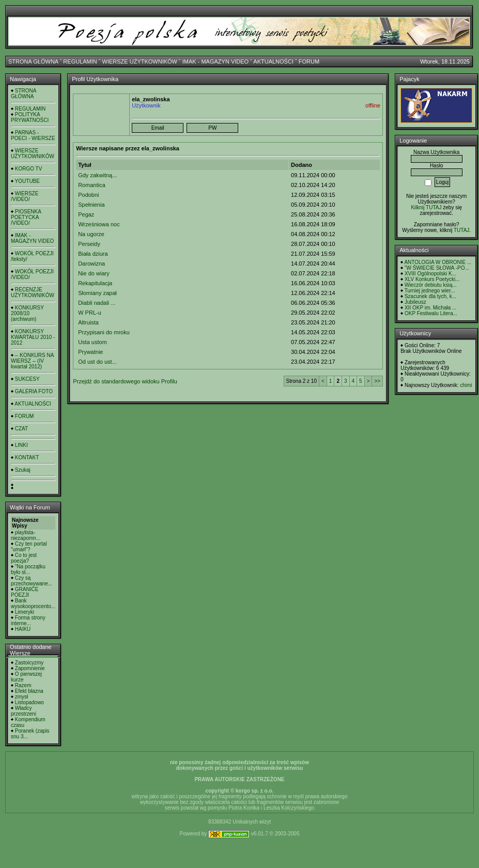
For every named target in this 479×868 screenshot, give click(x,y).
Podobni (88, 195)
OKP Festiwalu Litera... (431, 313)
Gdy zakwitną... (97, 175)
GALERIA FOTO (34, 391)
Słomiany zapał (97, 293)
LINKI (21, 445)
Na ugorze (91, 234)
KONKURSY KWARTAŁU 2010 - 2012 (33, 337)
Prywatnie (90, 352)
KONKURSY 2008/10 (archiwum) (27, 313)
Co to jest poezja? (24, 558)
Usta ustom (92, 342)
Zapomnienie (30, 668)
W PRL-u (90, 313)
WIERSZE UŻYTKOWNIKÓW (140, 61)
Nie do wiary (94, 273)
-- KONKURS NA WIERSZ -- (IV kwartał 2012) (32, 361)
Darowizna (91, 263)
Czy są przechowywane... (32, 581)
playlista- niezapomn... (26, 535)
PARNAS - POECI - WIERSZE (33, 135)
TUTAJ (461, 230)
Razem (23, 685)
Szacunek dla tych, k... (430, 296)
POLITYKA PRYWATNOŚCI (30, 117)
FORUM (309, 61)
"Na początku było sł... (28, 569)
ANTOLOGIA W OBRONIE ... (438, 262)
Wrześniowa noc (99, 224)
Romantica (92, 185)
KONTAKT (27, 458)
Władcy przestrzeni (24, 711)
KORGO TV (29, 169)
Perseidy (89, 244)
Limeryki (25, 612)
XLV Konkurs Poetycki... (432, 279)
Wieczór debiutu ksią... (431, 285)
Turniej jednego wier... (430, 291)
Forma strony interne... (28, 621)
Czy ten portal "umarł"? (29, 547)
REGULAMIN (80, 61)
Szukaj (23, 470)
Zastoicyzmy (29, 663)
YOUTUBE (27, 181)
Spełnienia (91, 205)
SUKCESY (27, 379)
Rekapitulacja (95, 283)
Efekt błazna (29, 691)
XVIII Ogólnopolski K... (430, 274)
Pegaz (86, 214)
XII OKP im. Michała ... (430, 308)
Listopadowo (29, 702)
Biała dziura (93, 254)
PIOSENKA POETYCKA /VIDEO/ (26, 217)
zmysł (22, 697)
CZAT (21, 429)
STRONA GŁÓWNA (33, 61)
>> (377, 381)
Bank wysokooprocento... (33, 603)
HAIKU (23, 629)
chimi (466, 385)
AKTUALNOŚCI (273, 61)
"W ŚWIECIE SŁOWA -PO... (437, 268)
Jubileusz (415, 302)
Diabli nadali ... (97, 303)
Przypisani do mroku (104, 332)
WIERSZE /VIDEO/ (25, 196)
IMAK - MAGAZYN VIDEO (215, 61)
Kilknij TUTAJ (426, 207)
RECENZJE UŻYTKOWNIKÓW (33, 292)
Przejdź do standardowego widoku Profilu (125, 381)
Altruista (88, 322)
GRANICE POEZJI (25, 592)
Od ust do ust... (97, 362)
